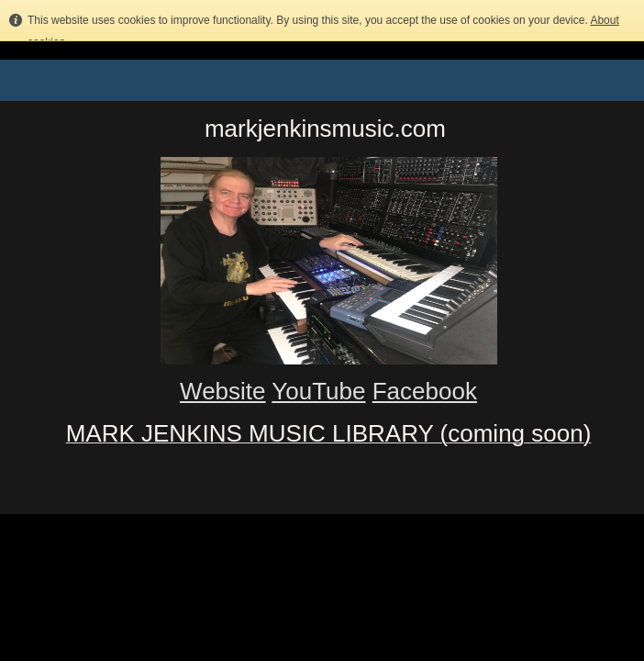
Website (222, 391)
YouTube (318, 391)
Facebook (425, 391)
